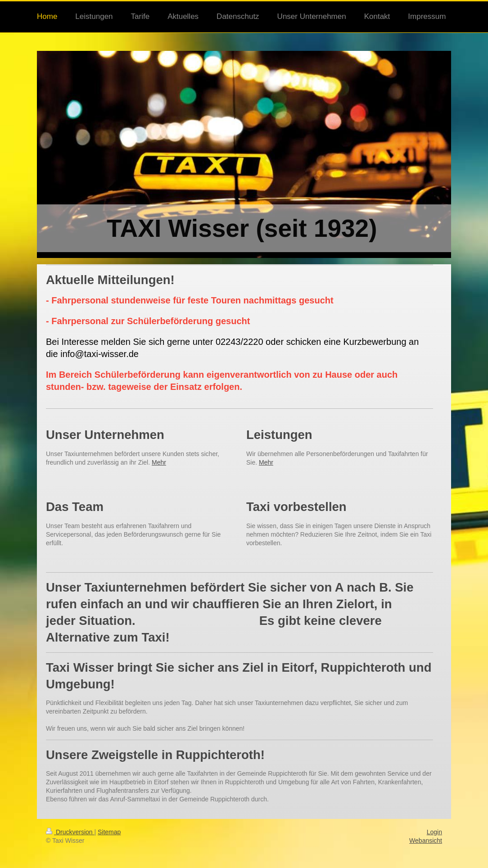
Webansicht (426, 841)
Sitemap (109, 832)
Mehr (159, 462)
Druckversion (70, 832)
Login (434, 832)
